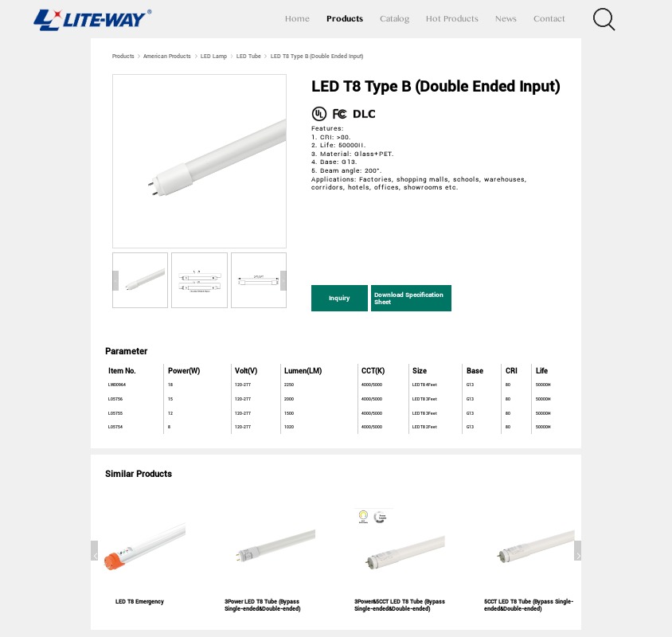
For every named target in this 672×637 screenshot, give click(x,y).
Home (297, 19)
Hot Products (452, 19)
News (506, 19)
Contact (549, 19)
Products (345, 19)
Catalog (395, 19)
